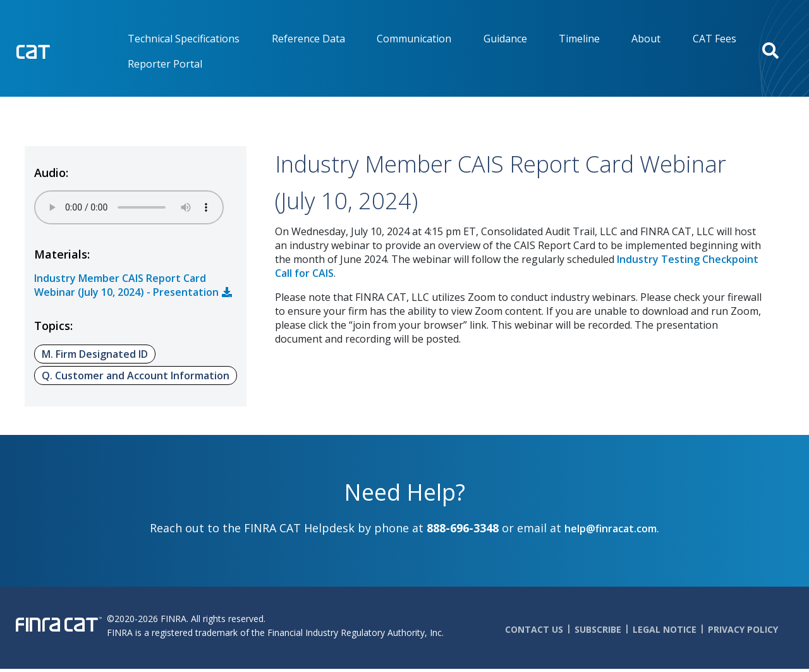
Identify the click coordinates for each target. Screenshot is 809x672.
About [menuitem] (646, 39)
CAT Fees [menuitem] (715, 39)
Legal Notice (665, 629)
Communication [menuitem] (414, 39)
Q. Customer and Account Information (136, 376)
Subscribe (598, 629)
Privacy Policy (743, 629)
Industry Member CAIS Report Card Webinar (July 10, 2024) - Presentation (126, 285)
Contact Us (534, 629)
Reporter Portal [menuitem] (165, 64)
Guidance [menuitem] (505, 39)
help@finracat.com (611, 528)
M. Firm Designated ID (95, 354)
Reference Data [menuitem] (308, 39)
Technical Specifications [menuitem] (184, 39)
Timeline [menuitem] (579, 39)
